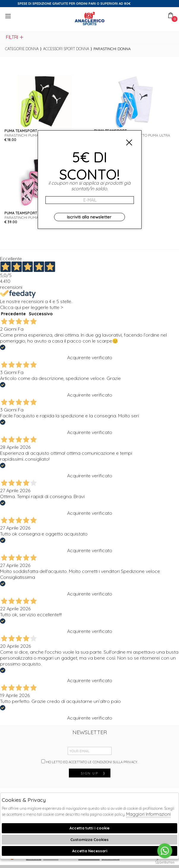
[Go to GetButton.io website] (165, 862)
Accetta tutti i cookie (89, 828)
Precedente (13, 314)
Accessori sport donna (66, 49)
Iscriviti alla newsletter (89, 217)
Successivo (41, 314)
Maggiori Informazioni (148, 814)
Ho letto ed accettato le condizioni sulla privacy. (90, 762)
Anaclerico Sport (90, 19)
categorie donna (22, 49)
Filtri (15, 37)
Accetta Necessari (90, 851)
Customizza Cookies (89, 840)
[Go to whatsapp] (165, 851)
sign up (93, 773)
